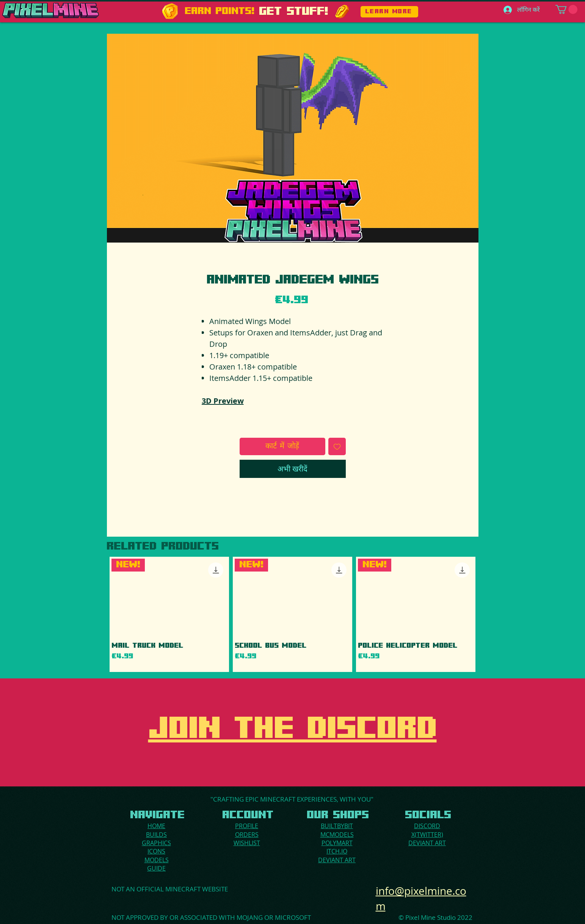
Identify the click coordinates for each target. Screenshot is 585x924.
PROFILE (247, 826)
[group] (293, 615)
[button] (566, 9)
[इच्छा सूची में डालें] (337, 446)
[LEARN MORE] (389, 12)
